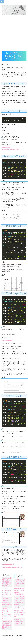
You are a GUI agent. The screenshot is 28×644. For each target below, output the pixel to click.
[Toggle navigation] (2, 2)
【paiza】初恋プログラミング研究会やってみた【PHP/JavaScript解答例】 (20, 601)
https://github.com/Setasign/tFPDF (12, 567)
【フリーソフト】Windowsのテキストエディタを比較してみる (7, 592)
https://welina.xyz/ (7, 340)
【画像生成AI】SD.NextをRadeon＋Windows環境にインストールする (7, 614)
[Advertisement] (14, 33)
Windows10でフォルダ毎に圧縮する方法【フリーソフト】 (19, 622)
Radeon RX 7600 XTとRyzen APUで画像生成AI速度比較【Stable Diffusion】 (7, 625)
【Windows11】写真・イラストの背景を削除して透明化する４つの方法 (7, 582)
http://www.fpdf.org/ (8, 564)
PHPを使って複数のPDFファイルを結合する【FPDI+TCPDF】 (20, 591)
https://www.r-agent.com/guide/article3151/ (10, 149)
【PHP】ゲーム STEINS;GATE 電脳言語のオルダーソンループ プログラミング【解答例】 (20, 612)
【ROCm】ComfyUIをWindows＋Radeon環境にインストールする (7, 603)
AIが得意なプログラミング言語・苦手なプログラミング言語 (19, 583)
